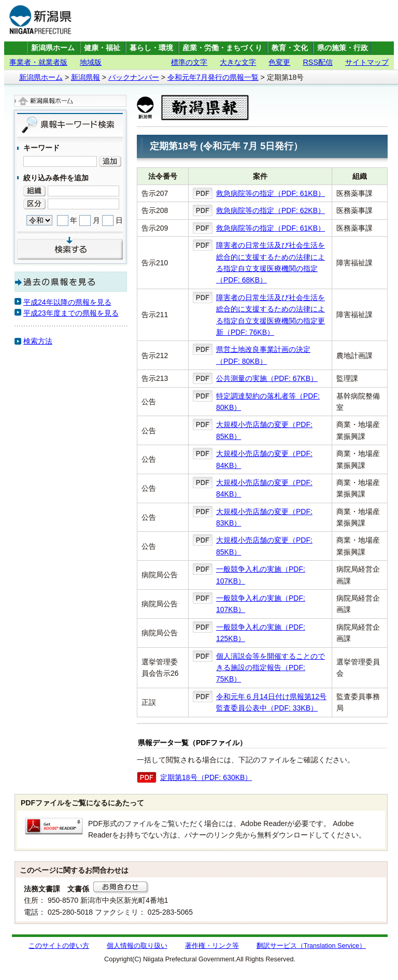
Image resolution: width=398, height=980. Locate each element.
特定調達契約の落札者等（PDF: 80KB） (268, 402)
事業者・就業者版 (38, 62)
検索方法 (38, 341)
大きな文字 (238, 62)
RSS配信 (318, 62)
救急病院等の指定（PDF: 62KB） (271, 210)
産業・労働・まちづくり (222, 48)
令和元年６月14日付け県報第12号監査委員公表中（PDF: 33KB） (271, 702)
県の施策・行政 (343, 48)
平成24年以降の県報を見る (67, 302)
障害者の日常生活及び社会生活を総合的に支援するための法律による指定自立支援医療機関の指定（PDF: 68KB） (271, 262)
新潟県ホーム (53, 48)
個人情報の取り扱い (137, 946)
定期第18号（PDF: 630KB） (206, 777)
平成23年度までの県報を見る (71, 313)
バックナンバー (134, 77)
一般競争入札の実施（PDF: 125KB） (261, 633)
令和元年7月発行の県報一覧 (213, 77)
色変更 (279, 62)
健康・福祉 (102, 48)
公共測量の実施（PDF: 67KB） (267, 378)
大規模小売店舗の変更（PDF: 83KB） (264, 517)
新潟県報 (86, 77)
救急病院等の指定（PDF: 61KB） (271, 193)
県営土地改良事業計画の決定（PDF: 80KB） (263, 355)
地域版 (91, 62)
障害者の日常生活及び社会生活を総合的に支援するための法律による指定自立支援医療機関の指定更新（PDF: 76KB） (271, 315)
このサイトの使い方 (59, 946)
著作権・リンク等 (212, 946)
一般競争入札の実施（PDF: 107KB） (261, 575)
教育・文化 (290, 48)
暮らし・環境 (151, 48)
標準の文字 (189, 62)
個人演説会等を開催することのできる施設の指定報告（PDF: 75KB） (271, 668)
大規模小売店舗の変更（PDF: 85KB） (264, 430)
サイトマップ (367, 62)
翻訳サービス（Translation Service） (311, 946)
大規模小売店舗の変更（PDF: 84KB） (264, 459)
